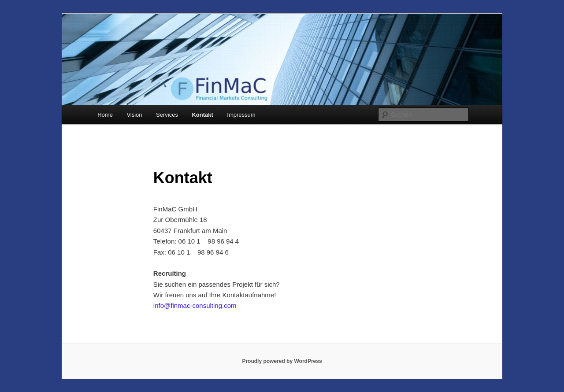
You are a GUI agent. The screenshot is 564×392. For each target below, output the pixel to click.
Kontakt (202, 115)
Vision (134, 115)
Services (167, 115)
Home (105, 115)
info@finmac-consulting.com (195, 305)
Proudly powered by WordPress (282, 361)
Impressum (241, 115)
